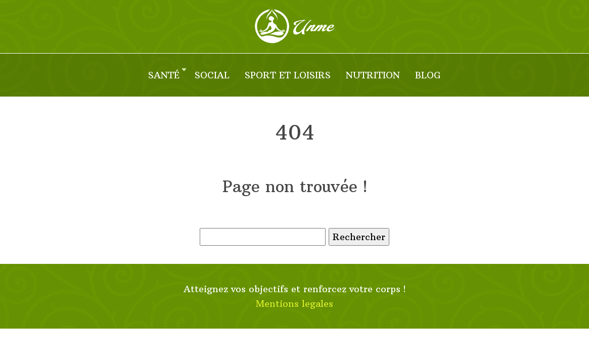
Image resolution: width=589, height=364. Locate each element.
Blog (428, 75)
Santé (164, 75)
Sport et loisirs (288, 75)
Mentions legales (294, 304)
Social (212, 75)
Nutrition (373, 75)
